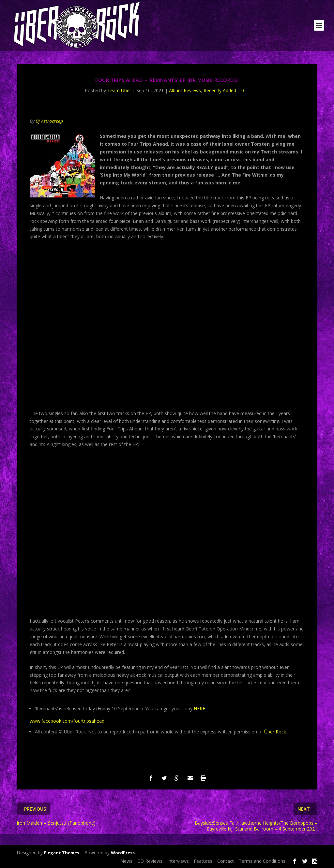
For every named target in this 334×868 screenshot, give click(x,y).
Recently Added (220, 90)
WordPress (123, 853)
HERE (199, 709)
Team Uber (119, 90)
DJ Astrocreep (49, 121)
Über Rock (275, 732)
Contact (226, 861)
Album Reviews (185, 90)
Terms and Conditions (262, 861)
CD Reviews (150, 861)
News (126, 861)
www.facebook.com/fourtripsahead (67, 721)
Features (203, 861)
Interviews (178, 861)
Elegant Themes (62, 853)
